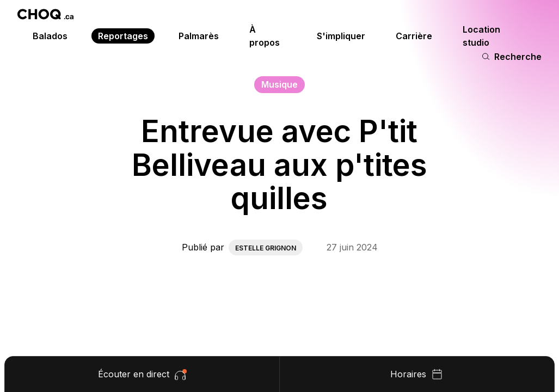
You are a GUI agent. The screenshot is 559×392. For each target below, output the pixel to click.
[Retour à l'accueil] (45, 14)
